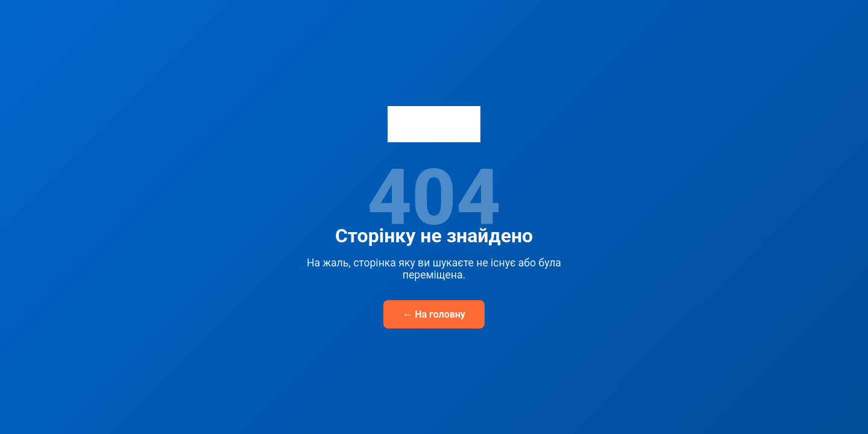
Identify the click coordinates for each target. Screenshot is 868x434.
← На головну (434, 314)
